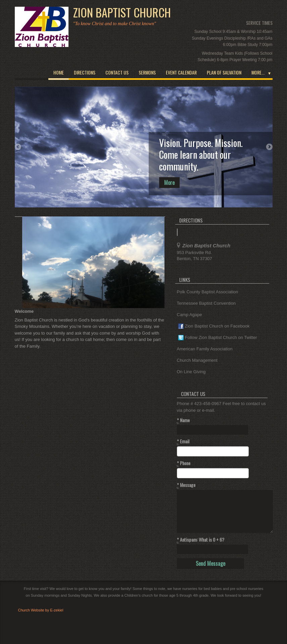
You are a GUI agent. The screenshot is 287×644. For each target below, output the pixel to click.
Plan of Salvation (224, 72)
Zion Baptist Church (122, 12)
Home (59, 72)
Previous (18, 147)
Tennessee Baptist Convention (206, 303)
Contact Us (117, 72)
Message (186, 485)
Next (269, 147)
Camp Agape (189, 315)
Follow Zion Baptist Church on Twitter (218, 338)
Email (183, 441)
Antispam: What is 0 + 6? (201, 540)
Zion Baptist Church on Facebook (214, 326)
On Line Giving (191, 372)
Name (183, 420)
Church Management (197, 360)
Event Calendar (181, 72)
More (169, 183)
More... (258, 72)
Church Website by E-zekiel (41, 610)
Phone (184, 463)
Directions (85, 72)
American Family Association (205, 349)
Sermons (147, 72)
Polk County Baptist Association (208, 292)
